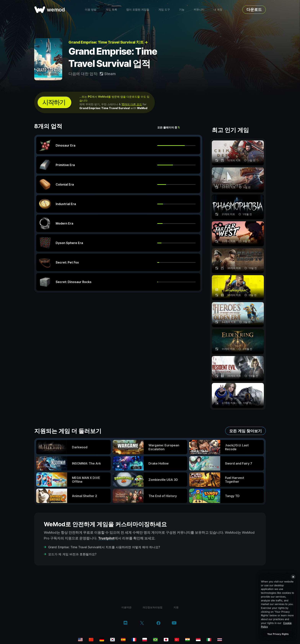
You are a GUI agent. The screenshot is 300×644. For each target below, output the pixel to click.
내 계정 (218, 9)
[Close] (293, 577)
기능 (182, 9)
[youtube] (174, 623)
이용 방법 (91, 9)
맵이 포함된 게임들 (138, 9)
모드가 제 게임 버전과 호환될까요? (72, 554)
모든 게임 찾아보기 (245, 431)
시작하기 (54, 102)
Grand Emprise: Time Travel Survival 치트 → (108, 42)
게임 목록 (111, 9)
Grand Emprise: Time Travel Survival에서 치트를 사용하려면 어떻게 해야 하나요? (104, 547)
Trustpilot (106, 538)
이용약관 (126, 607)
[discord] (125, 623)
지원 (176, 607)
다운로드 (254, 10)
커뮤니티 (199, 9)
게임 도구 (164, 9)
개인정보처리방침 (152, 607)
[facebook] (159, 623)
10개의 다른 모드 (132, 104)
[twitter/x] (142, 623)
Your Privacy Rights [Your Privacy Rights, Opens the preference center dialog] (278, 634)
